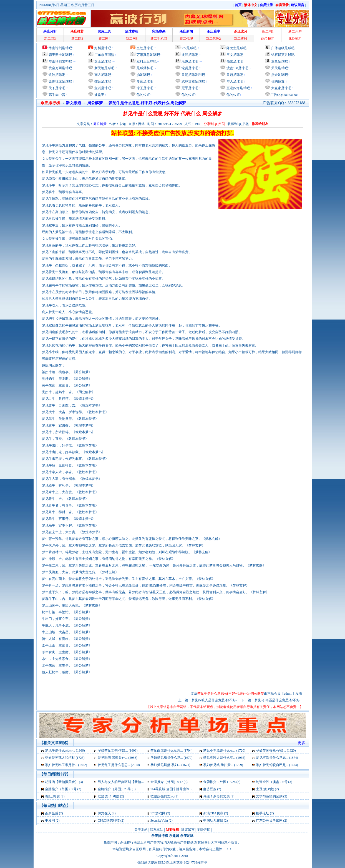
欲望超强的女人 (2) (164, 796)
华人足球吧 (234, 81)
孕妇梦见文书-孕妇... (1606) (118, 750)
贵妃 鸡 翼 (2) (55, 796)
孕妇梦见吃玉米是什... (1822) (66, 765)
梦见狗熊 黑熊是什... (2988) (118, 758)
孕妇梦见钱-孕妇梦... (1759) (223, 765)
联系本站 (157, 830)
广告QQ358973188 (284, 95)
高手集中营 (56, 95)
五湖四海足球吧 (238, 88)
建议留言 (188, 830)
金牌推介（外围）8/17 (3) (169, 782)
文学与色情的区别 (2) (272, 796)
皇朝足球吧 (145, 48)
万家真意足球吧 (148, 55)
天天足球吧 (279, 68)
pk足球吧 (143, 75)
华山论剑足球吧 (60, 48)
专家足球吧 (144, 81)
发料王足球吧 (147, 61)
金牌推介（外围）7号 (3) (63, 789)
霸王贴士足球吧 (60, 55)
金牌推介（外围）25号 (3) (117, 789)
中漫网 (50, 820)
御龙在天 (104, 813)
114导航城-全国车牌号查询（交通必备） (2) (182, 789)
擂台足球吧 (102, 81)
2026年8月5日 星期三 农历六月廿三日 (67, 5)
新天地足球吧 (104, 68)
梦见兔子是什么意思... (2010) (119, 765)
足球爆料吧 (145, 68)
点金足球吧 (279, 75)
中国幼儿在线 (213, 820)
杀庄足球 (187, 836)
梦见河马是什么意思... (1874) (277, 758)
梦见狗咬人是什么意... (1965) (224, 758)
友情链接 (203, 830)
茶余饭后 (52, 813)
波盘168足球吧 (237, 68)
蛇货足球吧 (190, 68)
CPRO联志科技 (109, 820)
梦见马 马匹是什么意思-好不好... (278, 700)
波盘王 (99, 95)
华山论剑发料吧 (60, 61)
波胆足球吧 (190, 55)
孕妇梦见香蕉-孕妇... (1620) (276, 750)
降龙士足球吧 (236, 48)
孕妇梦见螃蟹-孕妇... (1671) (170, 765)
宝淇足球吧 (103, 88)
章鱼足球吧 (279, 61)
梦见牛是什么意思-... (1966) (65, 750)
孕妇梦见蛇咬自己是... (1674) (277, 765)
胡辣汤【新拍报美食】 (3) (64, 782)
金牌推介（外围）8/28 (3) (222, 782)
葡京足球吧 (235, 61)
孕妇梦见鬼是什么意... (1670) (172, 758)
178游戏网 (158, 813)
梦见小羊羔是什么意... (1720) (224, 750)
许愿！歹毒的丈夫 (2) (219, 796)
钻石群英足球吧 (283, 55)
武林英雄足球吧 (193, 81)
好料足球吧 (103, 48)
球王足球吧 (144, 88)
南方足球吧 (102, 75)
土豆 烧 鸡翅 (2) (267, 789)
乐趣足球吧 (190, 61)
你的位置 (143, 95)
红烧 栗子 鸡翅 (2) (111, 796)
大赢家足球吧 (281, 88)
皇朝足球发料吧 (193, 75)
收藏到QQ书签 (238, 124)
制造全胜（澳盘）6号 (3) (274, 782)
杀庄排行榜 (160, 836)
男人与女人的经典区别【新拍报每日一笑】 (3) (132, 782)
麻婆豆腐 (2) (212, 789)
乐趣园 (174, 836)
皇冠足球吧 (234, 75)
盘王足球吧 (103, 61)
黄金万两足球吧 (60, 68)
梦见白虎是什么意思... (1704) (172, 750)
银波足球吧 (57, 75)
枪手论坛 (263, 813)
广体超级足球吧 (283, 48)
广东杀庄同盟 (104, 55)
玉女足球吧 (235, 55)
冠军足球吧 (189, 88)
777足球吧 (189, 48)
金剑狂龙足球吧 (60, 81)
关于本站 (141, 830)
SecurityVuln (159, 820)
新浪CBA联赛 (213, 813)
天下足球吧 (56, 88)
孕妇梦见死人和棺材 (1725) (65, 758)
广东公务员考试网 (269, 820)
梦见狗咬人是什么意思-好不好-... (216, 700)
